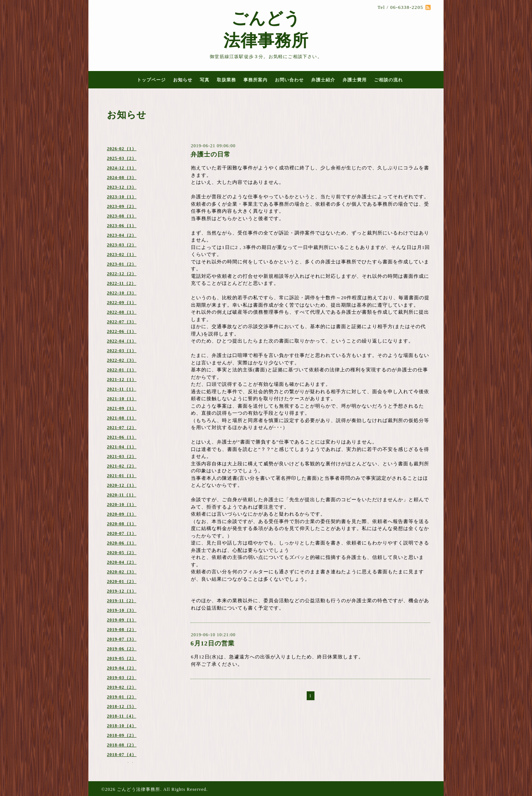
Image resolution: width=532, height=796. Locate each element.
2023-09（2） (122, 206)
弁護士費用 (355, 80)
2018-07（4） (122, 755)
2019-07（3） (122, 639)
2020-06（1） (122, 543)
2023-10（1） (122, 197)
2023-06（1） (122, 226)
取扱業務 (226, 80)
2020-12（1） (122, 485)
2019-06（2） (122, 649)
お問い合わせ (289, 80)
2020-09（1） (122, 514)
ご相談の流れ (388, 80)
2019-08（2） (122, 630)
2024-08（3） (122, 178)
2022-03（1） (122, 351)
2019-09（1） (122, 620)
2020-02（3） (122, 572)
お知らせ (183, 80)
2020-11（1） (122, 495)
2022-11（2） (122, 283)
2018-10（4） (122, 726)
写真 (205, 80)
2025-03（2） (122, 158)
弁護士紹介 (323, 80)
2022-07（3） (122, 322)
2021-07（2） (122, 428)
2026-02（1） (122, 149)
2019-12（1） (122, 591)
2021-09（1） (122, 408)
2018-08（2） (122, 745)
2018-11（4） (122, 716)
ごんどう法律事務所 (139, 789)
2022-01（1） (122, 370)
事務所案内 (255, 80)
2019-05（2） (122, 658)
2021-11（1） (122, 389)
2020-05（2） (122, 553)
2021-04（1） (122, 447)
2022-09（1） (122, 303)
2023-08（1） (122, 216)
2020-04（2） (122, 562)
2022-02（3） (122, 360)
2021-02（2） (122, 466)
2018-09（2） (122, 735)
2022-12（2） (122, 274)
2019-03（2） (122, 678)
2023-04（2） (122, 235)
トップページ (151, 80)
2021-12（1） (122, 380)
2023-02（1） (122, 254)
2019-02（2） (122, 687)
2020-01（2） (122, 581)
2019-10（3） (122, 610)
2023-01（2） (122, 264)
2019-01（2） (122, 697)
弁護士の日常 (211, 154)
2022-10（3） (122, 293)
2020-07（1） (122, 533)
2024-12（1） (122, 168)
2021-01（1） (122, 476)
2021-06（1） (122, 437)
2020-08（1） (122, 524)
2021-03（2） (122, 456)
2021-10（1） (122, 399)
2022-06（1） (122, 331)
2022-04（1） (122, 341)
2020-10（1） (122, 505)
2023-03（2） (122, 245)
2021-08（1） (122, 418)
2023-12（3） (122, 187)
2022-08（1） (122, 312)
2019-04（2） (122, 668)
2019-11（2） (122, 601)
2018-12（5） (122, 706)
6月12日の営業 (213, 643)
